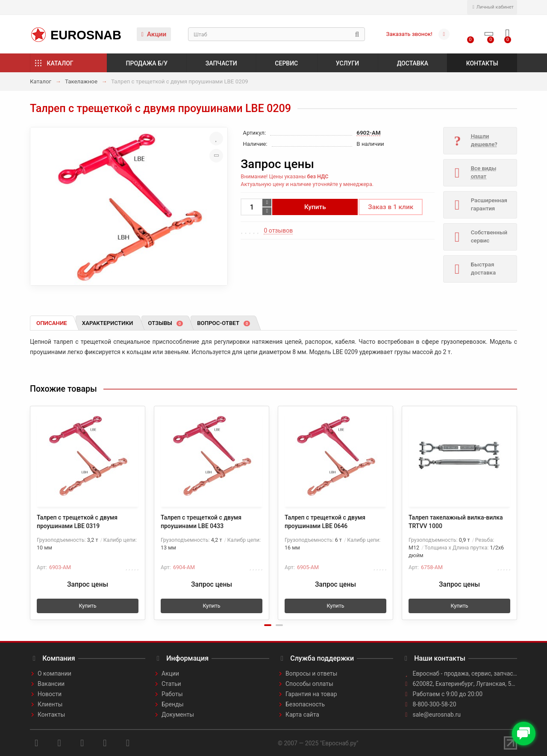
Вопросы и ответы (311, 673)
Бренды (173, 704)
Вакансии (51, 684)
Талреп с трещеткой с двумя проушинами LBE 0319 (77, 522)
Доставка (413, 63)
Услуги (347, 63)
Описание (52, 323)
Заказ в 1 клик (391, 207)
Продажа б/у (147, 63)
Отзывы (165, 323)
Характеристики (108, 323)
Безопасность (305, 704)
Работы (172, 694)
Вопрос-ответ (224, 323)
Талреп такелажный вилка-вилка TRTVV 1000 (456, 522)
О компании (54, 673)
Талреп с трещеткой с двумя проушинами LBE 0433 (201, 522)
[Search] (276, 34)
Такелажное (81, 81)
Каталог (60, 63)
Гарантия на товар (311, 694)
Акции (154, 34)
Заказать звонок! (409, 34)
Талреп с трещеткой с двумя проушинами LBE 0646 (325, 522)
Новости (50, 694)
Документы (178, 715)
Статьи (171, 684)
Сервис (286, 63)
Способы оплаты (309, 684)
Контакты (482, 63)
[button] (268, 625)
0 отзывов (278, 230)
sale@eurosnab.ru (437, 715)
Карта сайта (302, 715)
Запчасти (221, 63)
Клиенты (50, 704)
